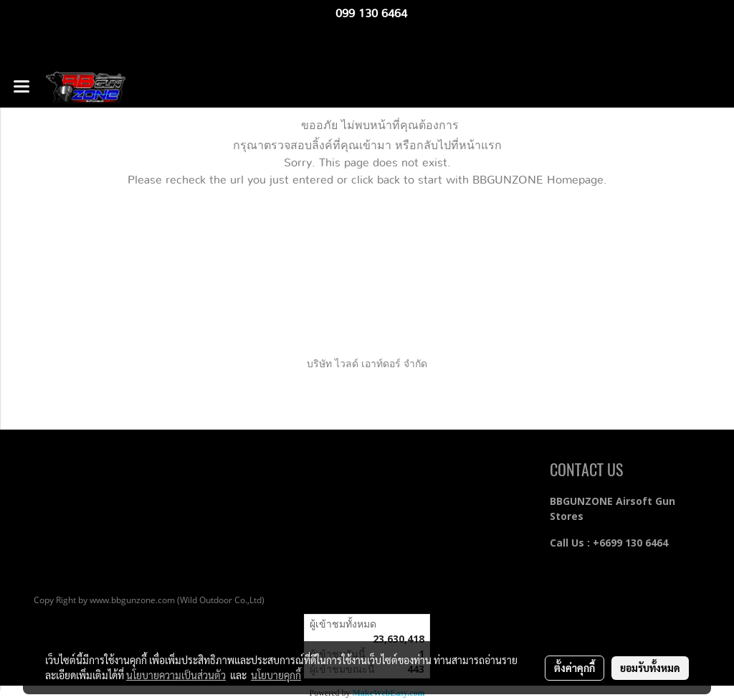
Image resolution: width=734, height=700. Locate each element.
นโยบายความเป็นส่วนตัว (176, 675)
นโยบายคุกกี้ (276, 675)
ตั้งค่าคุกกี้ (575, 668)
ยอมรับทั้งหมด (650, 668)
